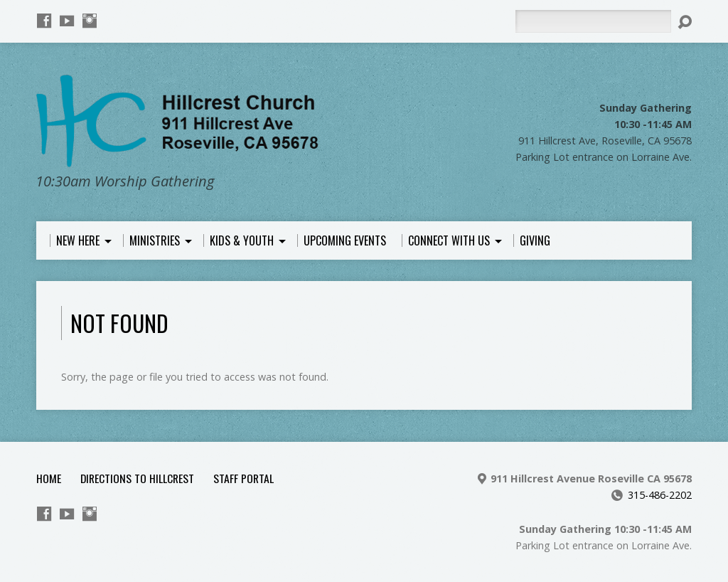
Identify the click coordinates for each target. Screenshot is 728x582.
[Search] (593, 21)
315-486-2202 (660, 495)
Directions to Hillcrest (137, 478)
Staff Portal (243, 478)
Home (49, 478)
